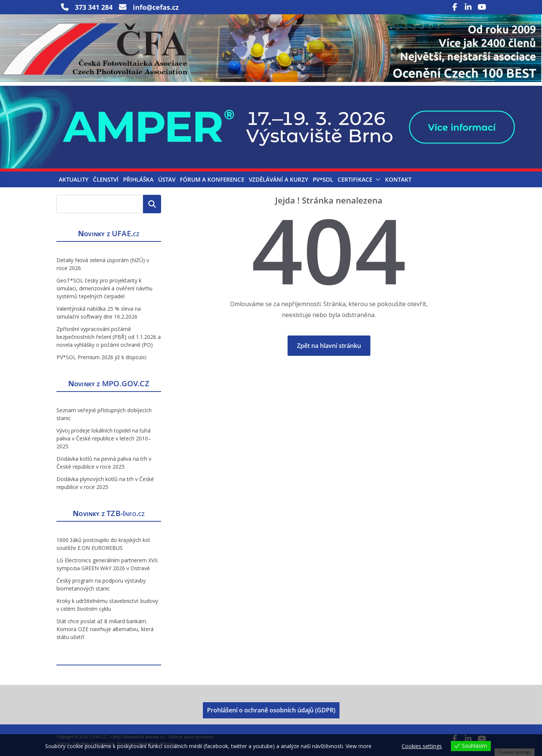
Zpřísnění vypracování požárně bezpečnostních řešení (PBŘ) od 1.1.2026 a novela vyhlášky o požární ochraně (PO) (109, 337)
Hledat (152, 204)
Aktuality (74, 179)
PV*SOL (323, 179)
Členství (106, 179)
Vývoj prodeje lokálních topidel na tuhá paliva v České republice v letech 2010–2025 (104, 438)
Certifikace (355, 179)
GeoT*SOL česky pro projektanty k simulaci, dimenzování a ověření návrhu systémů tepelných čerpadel (104, 288)
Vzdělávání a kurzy (279, 179)
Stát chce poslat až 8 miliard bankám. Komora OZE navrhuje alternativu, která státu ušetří (105, 629)
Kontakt (398, 179)
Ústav (167, 179)
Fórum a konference (212, 179)
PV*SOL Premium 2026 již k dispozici (101, 357)
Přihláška (138, 179)
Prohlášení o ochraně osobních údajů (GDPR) (271, 710)
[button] (376, 179)
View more (359, 746)
